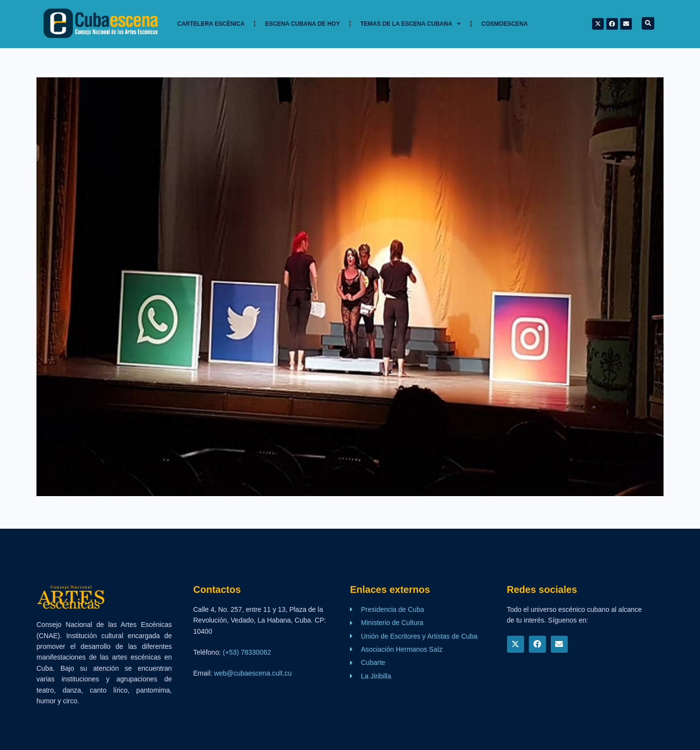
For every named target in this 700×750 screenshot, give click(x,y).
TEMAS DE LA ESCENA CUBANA (411, 24)
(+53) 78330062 (247, 652)
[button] (648, 23)
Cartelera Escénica (211, 24)
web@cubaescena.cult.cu (253, 673)
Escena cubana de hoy (302, 24)
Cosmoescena (504, 24)
